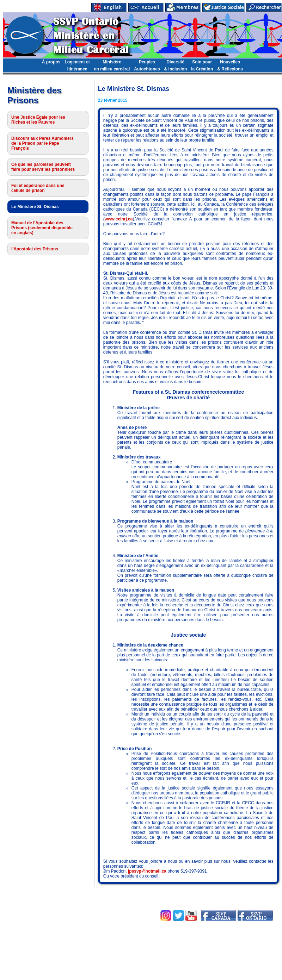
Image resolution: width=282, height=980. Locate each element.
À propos (51, 62)
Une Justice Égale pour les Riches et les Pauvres (38, 120)
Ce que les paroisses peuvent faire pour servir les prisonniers (43, 167)
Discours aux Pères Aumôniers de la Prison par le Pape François (42, 143)
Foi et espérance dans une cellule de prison (38, 188)
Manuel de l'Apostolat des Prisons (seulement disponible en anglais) (42, 228)
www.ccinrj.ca (119, 219)
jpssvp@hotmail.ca (147, 871)
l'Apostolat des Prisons (35, 249)
